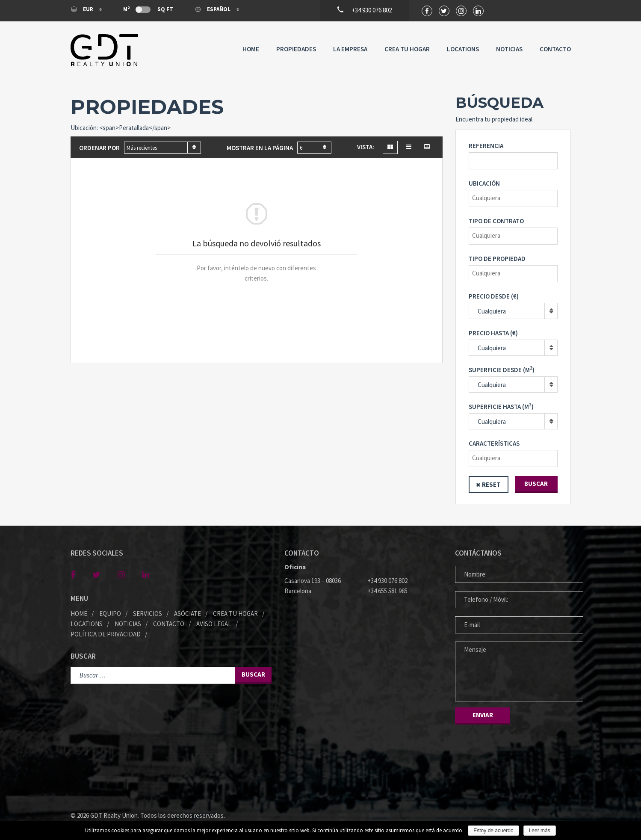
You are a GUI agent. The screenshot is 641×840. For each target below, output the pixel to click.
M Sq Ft (148, 9)
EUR (83, 9)
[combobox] (162, 148)
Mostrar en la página (260, 148)
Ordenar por (99, 148)
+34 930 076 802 (387, 581)
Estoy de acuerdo (493, 831)
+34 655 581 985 (387, 591)
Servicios (148, 614)
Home (251, 49)
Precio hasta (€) (493, 333)
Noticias (509, 49)
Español (213, 9)
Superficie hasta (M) (501, 406)
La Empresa (350, 49)
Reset (491, 484)
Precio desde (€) (494, 296)
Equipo (110, 614)
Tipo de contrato (496, 221)
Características (494, 443)
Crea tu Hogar (407, 49)
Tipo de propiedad (497, 259)
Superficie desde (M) (502, 369)
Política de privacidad (106, 634)
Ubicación (484, 183)
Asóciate (188, 614)
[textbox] (515, 198)
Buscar (536, 484)
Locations (463, 49)
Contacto (555, 49)
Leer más (540, 831)
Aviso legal (214, 624)
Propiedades (296, 49)
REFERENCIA (486, 146)
